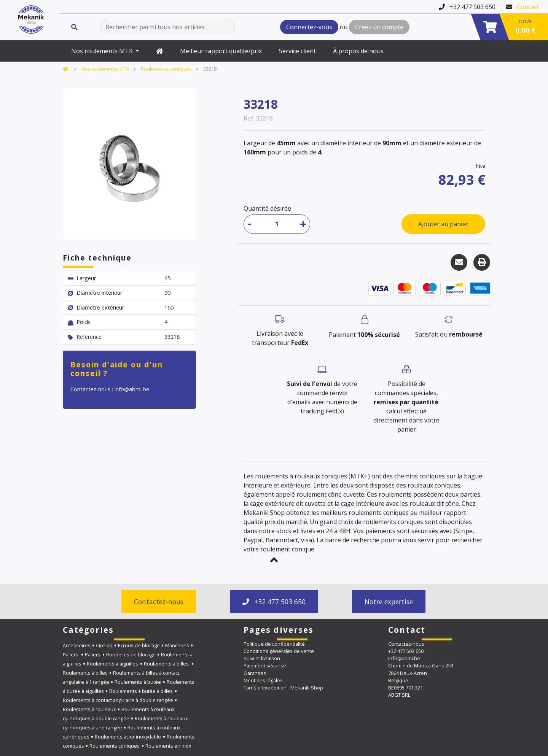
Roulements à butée (138, 682)
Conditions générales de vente (279, 651)
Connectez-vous (309, 27)
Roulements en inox (168, 746)
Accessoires (77, 645)
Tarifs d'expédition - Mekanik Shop (283, 688)
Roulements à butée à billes (141, 691)
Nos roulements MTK (103, 51)
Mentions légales (263, 680)
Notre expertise (389, 602)
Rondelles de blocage (131, 654)
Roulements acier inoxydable (128, 737)
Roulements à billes (167, 664)
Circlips (104, 645)
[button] (274, 560)
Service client (297, 51)
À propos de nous (358, 51)
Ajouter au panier (443, 224)
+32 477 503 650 (274, 602)
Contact (528, 7)
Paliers (71, 654)
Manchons (177, 645)
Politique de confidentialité (274, 644)
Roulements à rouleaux (89, 709)
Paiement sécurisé (265, 665)
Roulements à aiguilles (112, 664)
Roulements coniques (166, 69)
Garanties (255, 673)
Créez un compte (379, 27)
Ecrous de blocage (139, 645)
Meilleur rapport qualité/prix (221, 51)
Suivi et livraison (262, 658)
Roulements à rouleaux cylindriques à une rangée (125, 723)
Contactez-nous (159, 602)
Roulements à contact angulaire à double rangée (118, 700)
